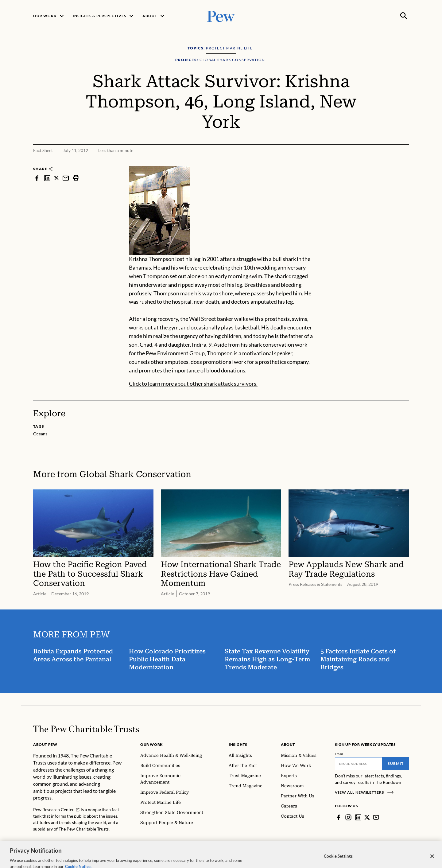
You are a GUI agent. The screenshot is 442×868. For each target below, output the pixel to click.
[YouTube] (376, 817)
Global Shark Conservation (135, 474)
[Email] (359, 764)
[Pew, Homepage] (221, 16)
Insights (238, 744)
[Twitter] (367, 817)
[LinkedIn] (358, 817)
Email (339, 754)
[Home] (86, 729)
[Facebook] (339, 817)
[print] (76, 178)
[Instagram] (348, 817)
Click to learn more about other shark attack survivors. (193, 384)
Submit (396, 763)
